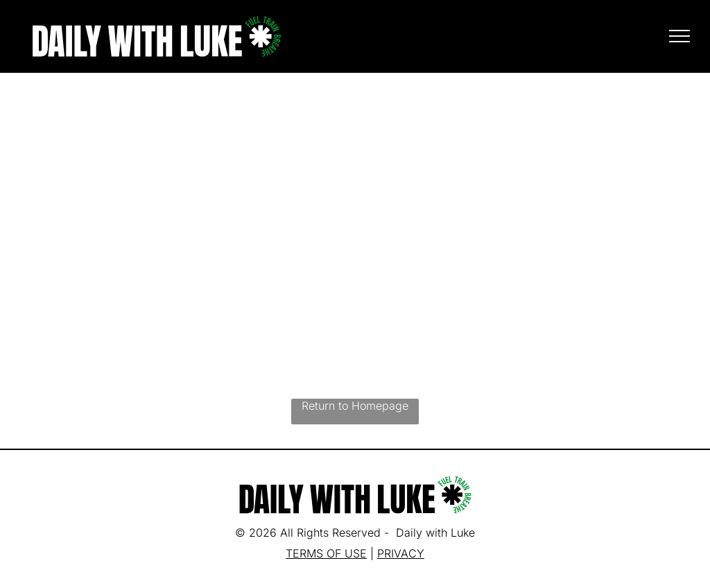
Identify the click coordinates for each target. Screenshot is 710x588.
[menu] (679, 36)
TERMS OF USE (326, 553)
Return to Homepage (355, 406)
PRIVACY (401, 553)
